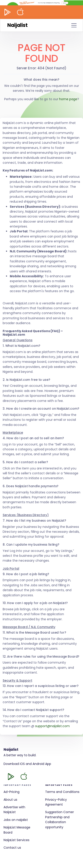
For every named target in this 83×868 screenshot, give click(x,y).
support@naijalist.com (52, 726)
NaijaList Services (16, 840)
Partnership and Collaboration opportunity (57, 822)
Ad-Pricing (12, 792)
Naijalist (17, 25)
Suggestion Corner (60, 812)
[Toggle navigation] (74, 25)
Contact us (12, 848)
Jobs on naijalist (16, 820)
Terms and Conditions (62, 792)
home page (68, 99)
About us (10, 800)
